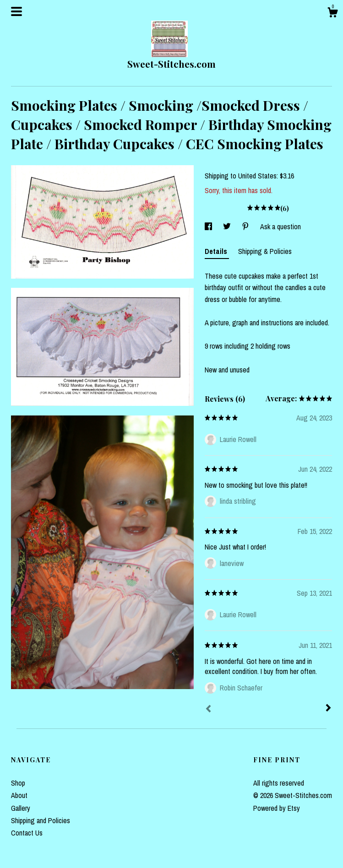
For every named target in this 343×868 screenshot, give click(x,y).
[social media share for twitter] (228, 226)
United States (257, 176)
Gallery (21, 808)
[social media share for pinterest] (246, 226)
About (19, 795)
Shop (18, 783)
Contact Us (27, 833)
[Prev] (208, 710)
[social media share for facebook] (209, 226)
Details (217, 251)
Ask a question (280, 226)
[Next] (328, 709)
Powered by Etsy (277, 808)
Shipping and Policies (41, 820)
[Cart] (332, 14)
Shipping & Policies (265, 251)
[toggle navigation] (16, 11)
